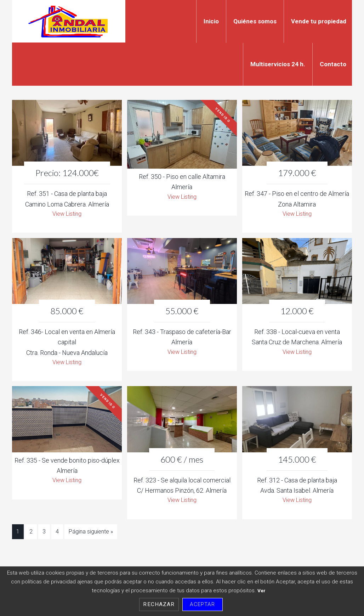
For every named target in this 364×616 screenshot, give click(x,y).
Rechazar (159, 604)
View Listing (67, 214)
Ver (261, 590)
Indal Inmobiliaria (69, 21)
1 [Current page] (18, 535)
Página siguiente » (91, 535)
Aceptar (203, 604)
